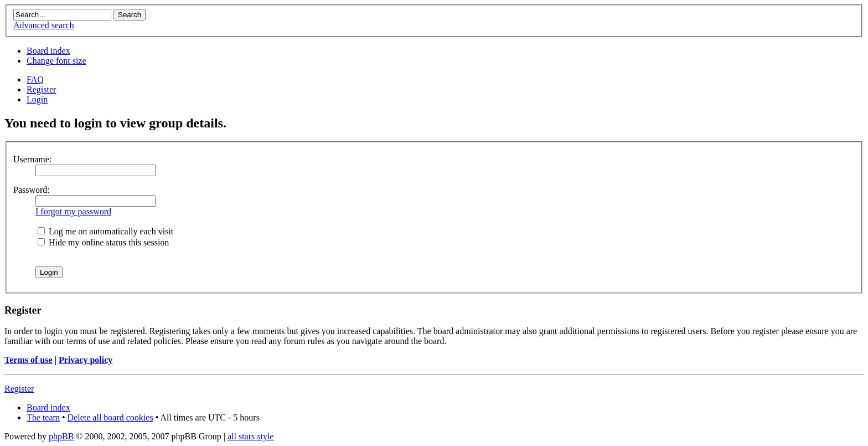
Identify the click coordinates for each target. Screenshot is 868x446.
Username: (32, 159)
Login (37, 99)
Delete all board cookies (110, 417)
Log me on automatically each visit (105, 231)
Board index (48, 51)
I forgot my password (73, 211)
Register (41, 89)
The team (43, 417)
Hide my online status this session (103, 242)
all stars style (251, 436)
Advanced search (44, 25)
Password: (32, 190)
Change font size (56, 61)
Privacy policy (86, 360)
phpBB (61, 436)
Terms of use (29, 360)
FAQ (35, 80)
